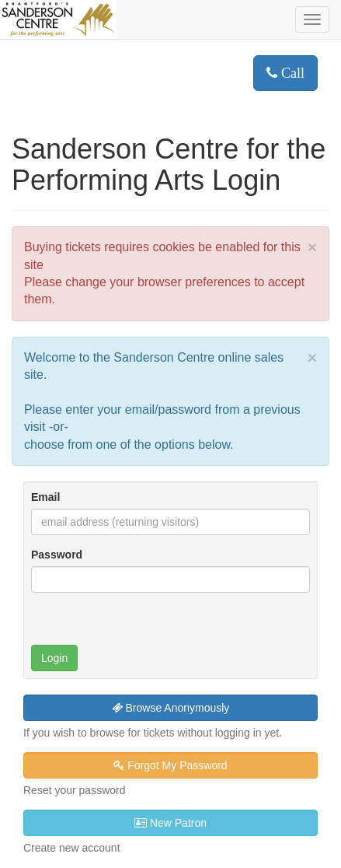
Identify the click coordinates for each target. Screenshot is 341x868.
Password (57, 555)
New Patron (170, 823)
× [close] (312, 247)
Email (45, 497)
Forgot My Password (170, 765)
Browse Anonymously (171, 708)
